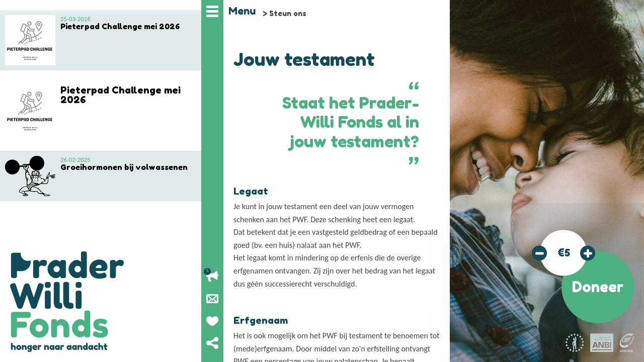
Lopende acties (212, 277)
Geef (212, 321)
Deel (212, 343)
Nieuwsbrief (212, 299)
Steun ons (288, 13)
